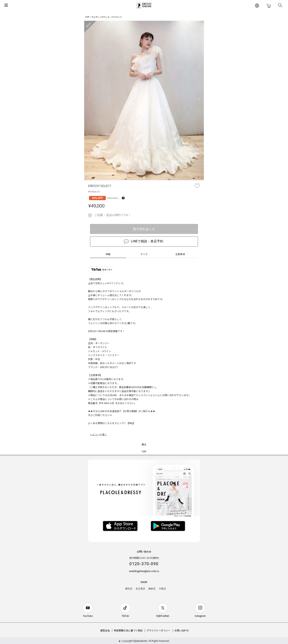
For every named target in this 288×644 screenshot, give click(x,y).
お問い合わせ (182, 630)
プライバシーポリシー (158, 630)
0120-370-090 (144, 564)
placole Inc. (142, 641)
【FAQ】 (131, 423)
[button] (144, 177)
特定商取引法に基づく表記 (128, 630)
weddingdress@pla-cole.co (144, 571)
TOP (87, 17)
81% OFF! (97, 198)
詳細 (108, 254)
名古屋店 (140, 589)
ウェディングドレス (100, 17)
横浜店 (129, 589)
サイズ (144, 254)
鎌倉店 (152, 589)
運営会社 (105, 630)
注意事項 (180, 254)
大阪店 (162, 589)
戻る (144, 444)
